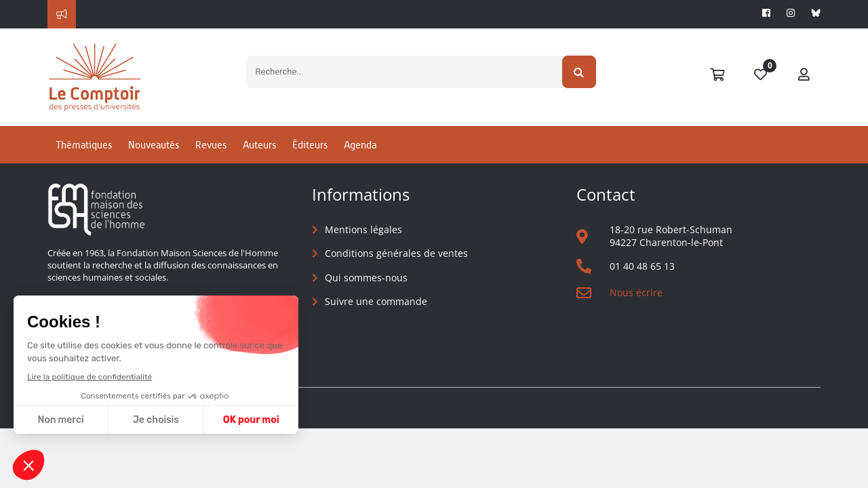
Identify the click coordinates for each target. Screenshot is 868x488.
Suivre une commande (376, 301)
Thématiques (84, 145)
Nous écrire (636, 292)
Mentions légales (363, 229)
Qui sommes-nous (366, 278)
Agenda (360, 145)
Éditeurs (310, 145)
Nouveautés (154, 145)
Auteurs (259, 145)
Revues (211, 145)
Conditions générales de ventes (396, 253)
